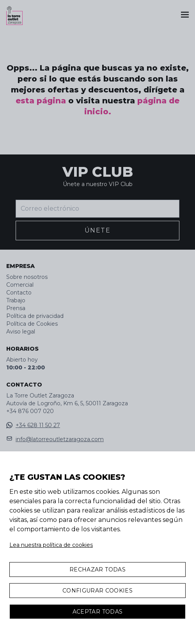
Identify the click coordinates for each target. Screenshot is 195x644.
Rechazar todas (97, 569)
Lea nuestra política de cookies (51, 545)
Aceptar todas (98, 612)
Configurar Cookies (97, 591)
